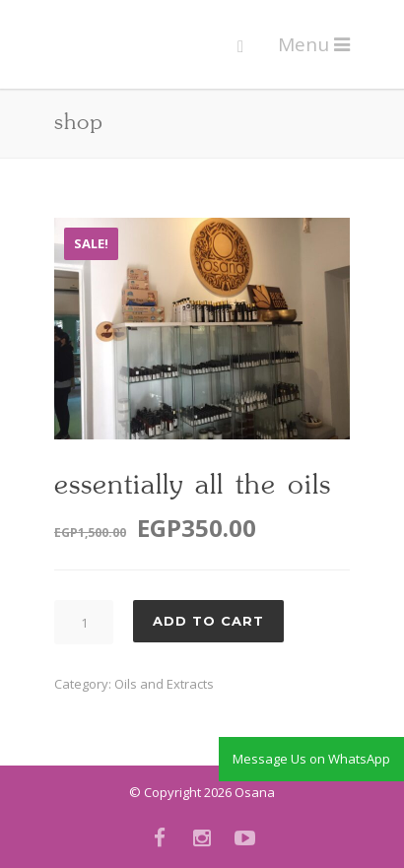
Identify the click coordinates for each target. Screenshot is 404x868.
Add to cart (208, 621)
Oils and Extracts (164, 684)
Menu (314, 44)
